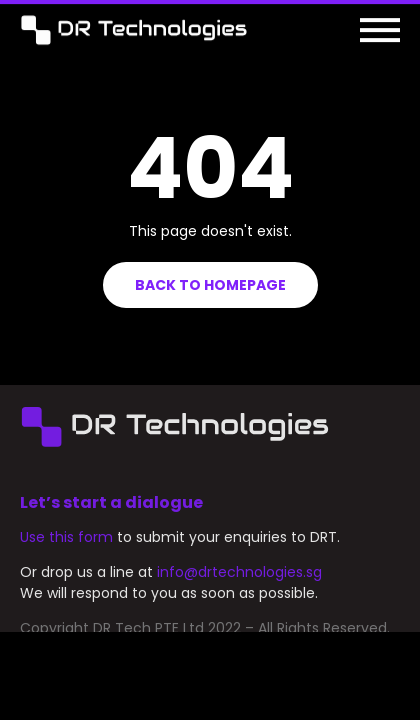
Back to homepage (210, 285)
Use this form (66, 557)
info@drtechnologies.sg (239, 592)
